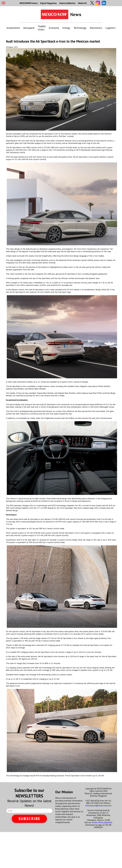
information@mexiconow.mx (98, 805)
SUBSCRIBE (29, 819)
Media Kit (82, 3)
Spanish (108, 822)
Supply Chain (42, 28)
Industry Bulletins (67, 3)
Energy (66, 28)
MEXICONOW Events (29, 3)
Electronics (96, 28)
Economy (54, 28)
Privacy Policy (98, 822)
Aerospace (29, 28)
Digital (49, 3)
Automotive (13, 28)
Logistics (111, 28)
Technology (80, 28)
